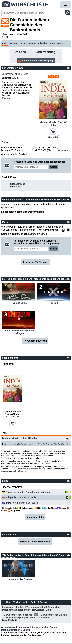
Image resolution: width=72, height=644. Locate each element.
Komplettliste (50, 230)
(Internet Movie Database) (22, 503)
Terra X (55, 303)
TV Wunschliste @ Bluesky (53, 615)
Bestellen (53, 137)
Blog (48, 610)
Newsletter (38, 610)
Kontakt (20, 607)
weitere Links (36, 517)
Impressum (8, 607)
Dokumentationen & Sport (15, 630)
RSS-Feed (31, 618)
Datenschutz (54, 607)
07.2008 (42, 150)
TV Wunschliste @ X (13, 618)
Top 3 (60, 43)
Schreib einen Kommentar (36, 542)
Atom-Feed (44, 618)
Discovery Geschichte (59, 150)
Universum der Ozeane (20, 579)
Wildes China (20, 303)
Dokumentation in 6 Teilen (15, 74)
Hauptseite (24, 627)
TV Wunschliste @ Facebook (17, 615)
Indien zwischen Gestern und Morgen (20, 332)
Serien (53, 627)
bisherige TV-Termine (36, 262)
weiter (54, 167)
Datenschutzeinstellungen (16, 610)
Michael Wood (18, 184)
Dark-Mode (10, 620)
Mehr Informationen (41, 464)
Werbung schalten (36, 607)
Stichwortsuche (40, 627)
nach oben (8, 627)
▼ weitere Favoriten (35, 341)
